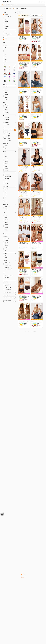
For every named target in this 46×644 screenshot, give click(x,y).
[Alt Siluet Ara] (9, 87)
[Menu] (1, 2)
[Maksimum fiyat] (11, 130)
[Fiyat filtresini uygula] (15, 130)
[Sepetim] (45, 2)
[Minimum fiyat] (5, 130)
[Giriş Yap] (39, 2)
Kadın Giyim (17, 8)
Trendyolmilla (6, 8)
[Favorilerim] (42, 2)
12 (31, 331)
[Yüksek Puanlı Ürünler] (24, 15)
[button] (9, 13)
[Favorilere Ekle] (28, 20)
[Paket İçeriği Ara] (9, 189)
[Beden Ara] (9, 45)
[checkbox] (5, 67)
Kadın (11, 8)
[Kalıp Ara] (9, 215)
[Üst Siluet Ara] (9, 236)
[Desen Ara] (9, 154)
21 (35, 331)
